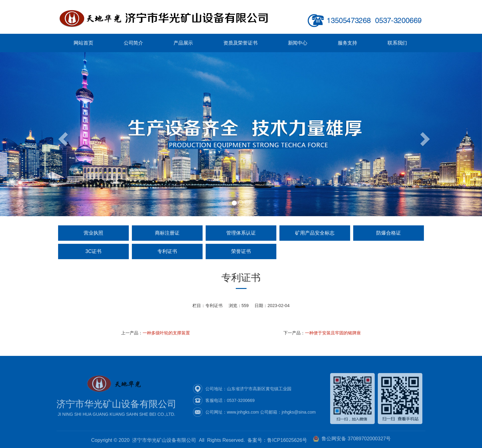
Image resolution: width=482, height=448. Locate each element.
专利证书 (167, 251)
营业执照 (93, 233)
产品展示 (187, 43)
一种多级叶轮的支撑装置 (166, 333)
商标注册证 (167, 233)
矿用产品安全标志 (315, 233)
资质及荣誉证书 (241, 43)
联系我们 (387, 43)
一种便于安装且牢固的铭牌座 (333, 333)
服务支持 (340, 43)
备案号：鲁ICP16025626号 (277, 441)
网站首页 (94, 43)
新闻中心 (294, 43)
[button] (36, 134)
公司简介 (141, 43)
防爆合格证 (389, 233)
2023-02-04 (279, 306)
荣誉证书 (241, 251)
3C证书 (93, 251)
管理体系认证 (241, 233)
